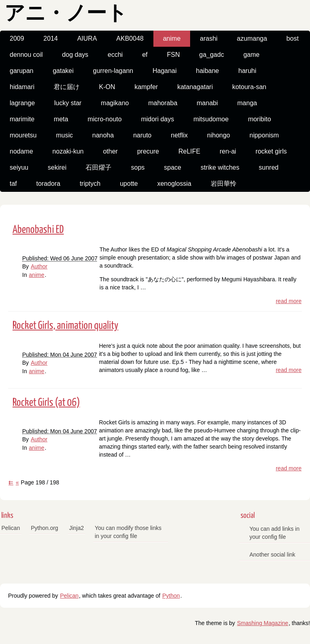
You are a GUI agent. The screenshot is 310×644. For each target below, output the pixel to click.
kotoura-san (249, 87)
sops (138, 167)
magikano (115, 103)
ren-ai (228, 151)
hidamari (22, 87)
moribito (259, 119)
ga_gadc (211, 55)
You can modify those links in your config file (128, 532)
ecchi (115, 55)
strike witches (220, 167)
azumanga (252, 38)
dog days (75, 55)
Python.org (44, 528)
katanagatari (195, 87)
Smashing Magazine (263, 623)
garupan (22, 71)
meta (61, 119)
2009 (17, 38)
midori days (157, 119)
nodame (21, 151)
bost (293, 38)
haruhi (247, 71)
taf (13, 184)
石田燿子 (98, 167)
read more (289, 301)
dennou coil (26, 55)
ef (145, 55)
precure (148, 151)
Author (39, 266)
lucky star (68, 103)
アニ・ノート (66, 14)
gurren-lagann (113, 71)
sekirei (57, 167)
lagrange (22, 103)
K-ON (107, 87)
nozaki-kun (68, 151)
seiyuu (19, 167)
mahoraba (163, 103)
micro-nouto (105, 119)
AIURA (87, 38)
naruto (142, 135)
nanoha (103, 135)
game (251, 55)
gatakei (63, 71)
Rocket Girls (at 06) (46, 403)
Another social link (272, 555)
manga (247, 103)
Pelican (11, 528)
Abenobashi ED (38, 230)
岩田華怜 (224, 184)
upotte (129, 184)
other (110, 151)
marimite (22, 119)
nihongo (219, 135)
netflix (179, 135)
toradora (48, 184)
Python (171, 596)
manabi (207, 103)
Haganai (165, 71)
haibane (208, 71)
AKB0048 (130, 38)
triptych (90, 184)
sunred (269, 167)
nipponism (264, 135)
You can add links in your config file (274, 533)
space (173, 167)
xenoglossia (174, 184)
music (65, 135)
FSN (173, 55)
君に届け (67, 87)
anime (172, 38)
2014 (51, 38)
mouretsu (23, 135)
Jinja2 (76, 528)
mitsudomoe (211, 119)
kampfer (146, 87)
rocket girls (271, 151)
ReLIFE (189, 151)
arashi (209, 38)
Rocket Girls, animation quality (65, 326)
